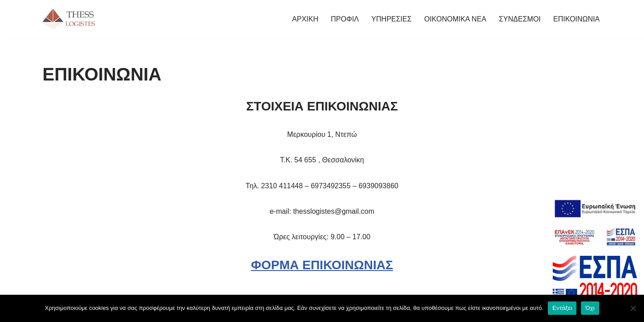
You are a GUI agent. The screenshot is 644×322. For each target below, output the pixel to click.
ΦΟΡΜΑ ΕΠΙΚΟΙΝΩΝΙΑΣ (322, 265)
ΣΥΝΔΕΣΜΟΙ (520, 19)
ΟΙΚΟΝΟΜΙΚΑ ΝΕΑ (455, 19)
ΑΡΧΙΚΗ (305, 19)
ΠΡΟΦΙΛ (345, 19)
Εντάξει (562, 308)
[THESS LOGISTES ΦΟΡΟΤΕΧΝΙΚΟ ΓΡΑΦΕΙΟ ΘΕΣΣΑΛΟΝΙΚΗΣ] (69, 19)
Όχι (590, 308)
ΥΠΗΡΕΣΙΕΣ (391, 19)
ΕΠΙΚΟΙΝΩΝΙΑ (576, 19)
